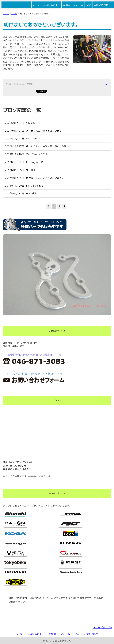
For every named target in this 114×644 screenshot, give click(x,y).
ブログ (14, 14)
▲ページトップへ (103, 627)
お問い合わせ (101, 5)
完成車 (67, 5)
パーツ (37, 5)
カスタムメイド (52, 5)
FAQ (88, 5)
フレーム (78, 5)
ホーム (6, 14)
